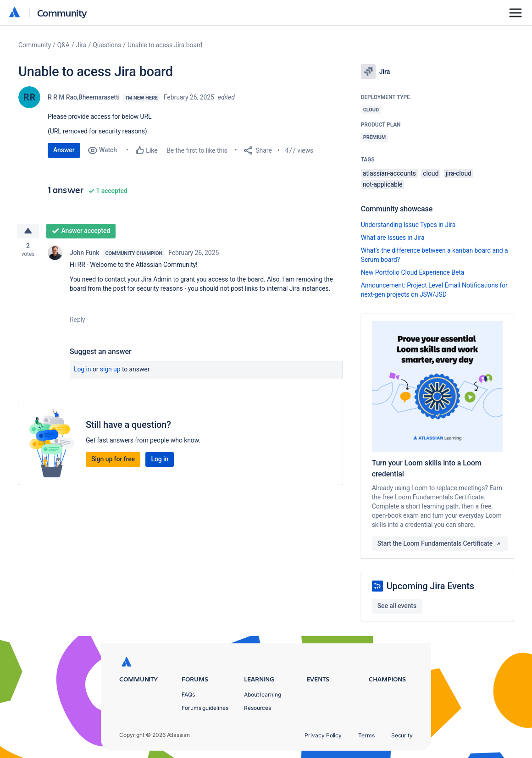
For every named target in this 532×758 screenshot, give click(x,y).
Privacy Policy (323, 735)
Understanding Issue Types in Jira (408, 225)
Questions (107, 45)
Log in (83, 370)
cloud (431, 173)
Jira (81, 45)
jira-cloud (459, 173)
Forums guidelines (205, 708)
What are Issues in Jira (393, 238)
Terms (366, 735)
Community (62, 13)
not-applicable (383, 184)
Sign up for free (113, 459)
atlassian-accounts (389, 173)
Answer (64, 150)
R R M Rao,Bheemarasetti (84, 97)
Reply (78, 320)
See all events (397, 606)
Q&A (64, 45)
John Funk (84, 253)
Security (402, 735)
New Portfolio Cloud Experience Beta (413, 272)
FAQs (188, 694)
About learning (263, 694)
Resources (258, 708)
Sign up (110, 370)
